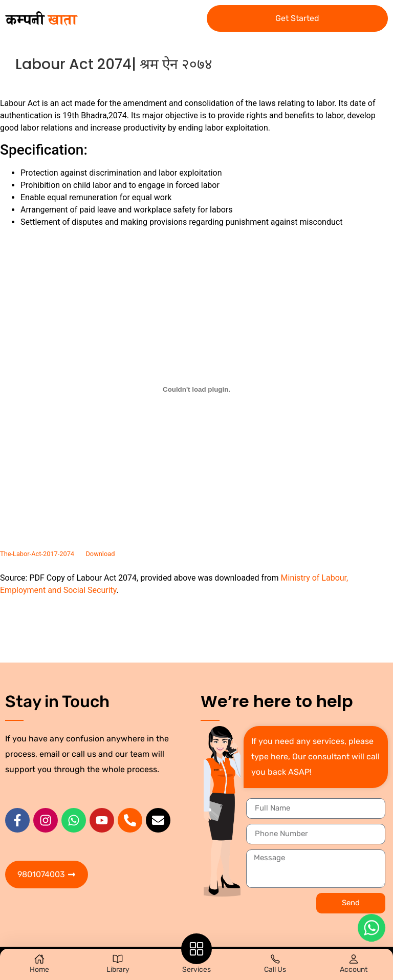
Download (100, 554)
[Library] (118, 959)
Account (354, 970)
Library (118, 970)
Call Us (275, 970)
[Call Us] (275, 959)
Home (39, 970)
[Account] (354, 959)
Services (196, 970)
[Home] (39, 959)
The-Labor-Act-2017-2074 (37, 554)
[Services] (196, 949)
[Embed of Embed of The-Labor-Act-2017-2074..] (196, 389)
